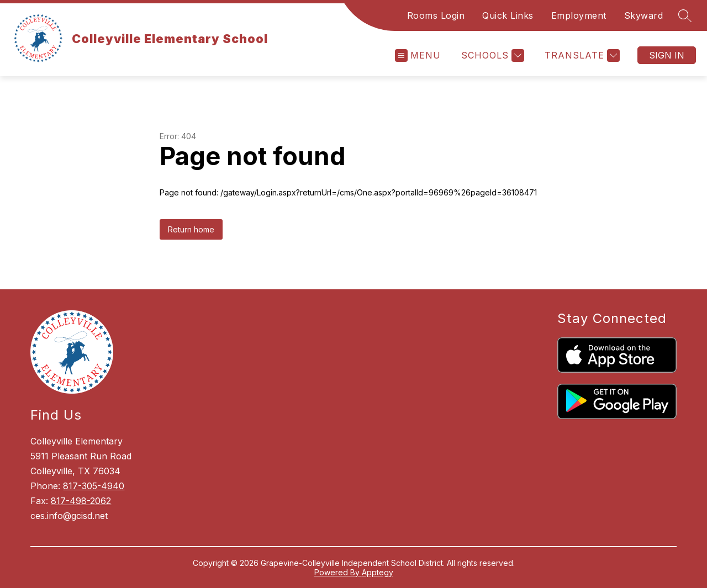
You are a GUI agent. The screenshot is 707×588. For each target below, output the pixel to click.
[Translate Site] (581, 55)
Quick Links (508, 15)
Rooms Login (436, 15)
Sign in (667, 55)
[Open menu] (418, 55)
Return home (191, 229)
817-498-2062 (81, 501)
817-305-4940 (94, 486)
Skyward (644, 15)
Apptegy (378, 572)
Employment (579, 15)
